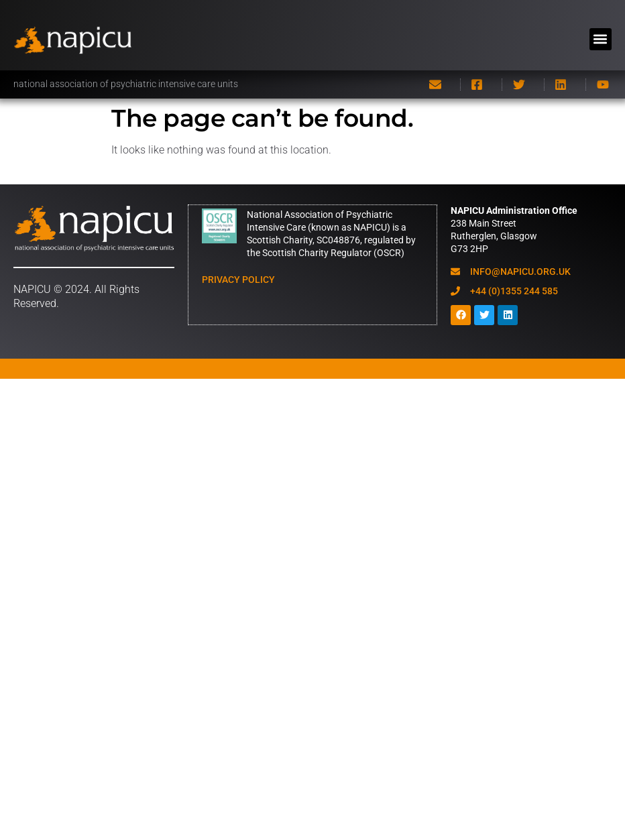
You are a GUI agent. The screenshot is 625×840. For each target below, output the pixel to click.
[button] (601, 39)
